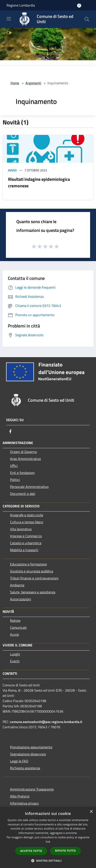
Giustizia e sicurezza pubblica (32, 571)
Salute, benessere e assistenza (33, 592)
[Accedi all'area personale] (79, 6)
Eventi (15, 661)
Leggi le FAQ (19, 761)
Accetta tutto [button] (31, 851)
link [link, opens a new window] (48, 842)
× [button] (91, 812)
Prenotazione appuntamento (31, 747)
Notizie (15, 620)
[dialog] (48, 838)
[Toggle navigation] (9, 19)
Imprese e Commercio (26, 536)
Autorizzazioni (21, 599)
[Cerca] (87, 19)
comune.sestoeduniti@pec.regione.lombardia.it (46, 722)
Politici (15, 480)
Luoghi (15, 654)
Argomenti (33, 83)
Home (15, 83)
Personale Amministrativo (29, 487)
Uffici (14, 466)
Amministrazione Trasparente (32, 789)
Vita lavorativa (21, 529)
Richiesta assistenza (25, 768)
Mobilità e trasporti (24, 550)
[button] (48, 861)
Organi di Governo (23, 452)
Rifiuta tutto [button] (65, 851)
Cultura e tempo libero (27, 522)
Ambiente (17, 585)
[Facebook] (10, 431)
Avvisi (12, 170)
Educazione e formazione (28, 564)
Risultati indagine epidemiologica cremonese (39, 182)
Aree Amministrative (25, 459)
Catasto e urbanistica (26, 543)
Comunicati (18, 627)
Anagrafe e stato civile (27, 515)
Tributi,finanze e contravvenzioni (34, 578)
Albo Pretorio (20, 796)
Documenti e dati (23, 494)
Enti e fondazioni (22, 473)
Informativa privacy (24, 803)
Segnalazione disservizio (28, 754)
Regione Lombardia (21, 5)
